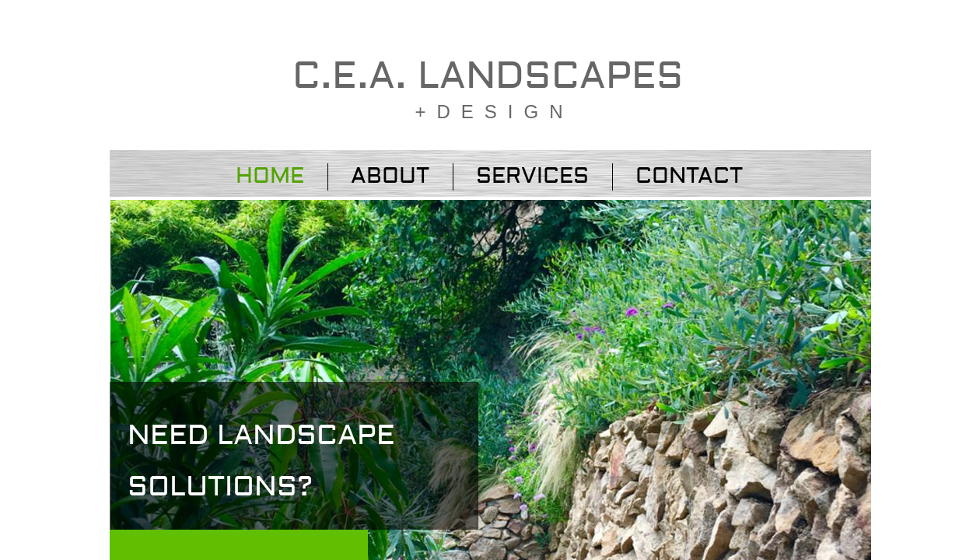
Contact (689, 176)
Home (270, 176)
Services (532, 176)
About (390, 176)
